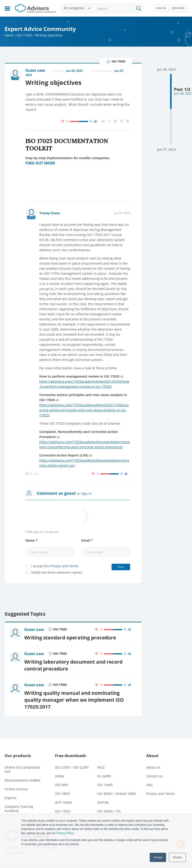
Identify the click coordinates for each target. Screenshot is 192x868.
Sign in (86, 494)
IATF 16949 (63, 802)
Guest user (34, 629)
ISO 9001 (62, 785)
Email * (87, 540)
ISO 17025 (24, 35)
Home (9, 35)
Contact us (154, 776)
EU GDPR (104, 776)
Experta (11, 798)
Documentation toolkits (23, 780)
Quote (32, 474)
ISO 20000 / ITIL (109, 811)
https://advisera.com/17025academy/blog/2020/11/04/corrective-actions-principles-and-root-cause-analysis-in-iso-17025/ (84, 410)
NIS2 (101, 767)
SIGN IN (161, 8)
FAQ (149, 785)
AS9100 (103, 802)
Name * (32, 540)
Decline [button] (177, 857)
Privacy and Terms (64, 566)
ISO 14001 (63, 794)
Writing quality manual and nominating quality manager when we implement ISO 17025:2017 (74, 700)
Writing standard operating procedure (70, 637)
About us (153, 767)
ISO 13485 (105, 785)
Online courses (16, 789)
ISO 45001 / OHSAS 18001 (117, 794)
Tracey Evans (50, 213)
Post (121, 567)
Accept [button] (158, 857)
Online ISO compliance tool (22, 769)
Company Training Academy (19, 809)
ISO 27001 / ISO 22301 (72, 767)
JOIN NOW (178, 8)
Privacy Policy (65, 833)
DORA (59, 776)
